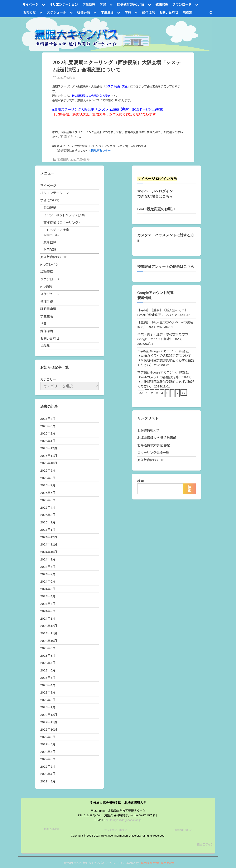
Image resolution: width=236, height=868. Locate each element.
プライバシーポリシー (117, 830)
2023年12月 (49, 626)
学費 (128, 12)
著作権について (183, 830)
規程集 (188, 12)
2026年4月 (48, 419)
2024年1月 (48, 618)
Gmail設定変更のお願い (156, 209)
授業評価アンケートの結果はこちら (166, 267)
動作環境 (148, 12)
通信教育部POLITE (131, 4)
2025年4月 (48, 507)
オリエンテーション (64, 4)
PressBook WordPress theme (157, 863)
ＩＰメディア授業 (56, 230)
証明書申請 (48, 309)
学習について (50, 200)
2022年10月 (49, 729)
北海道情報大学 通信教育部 (157, 438)
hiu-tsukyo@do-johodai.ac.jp (124, 820)
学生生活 (107, 12)
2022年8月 (48, 744)
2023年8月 (48, 656)
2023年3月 (48, 692)
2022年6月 (48, 759)
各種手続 (84, 12)
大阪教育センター (100, 151)
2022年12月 (49, 715)
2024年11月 (49, 544)
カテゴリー (48, 379)
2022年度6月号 (80, 160)
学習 (103, 4)
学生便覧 (89, 4)
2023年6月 (48, 670)
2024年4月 (48, 596)
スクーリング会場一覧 (153, 453)
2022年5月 (48, 767)
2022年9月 (48, 737)
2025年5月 (48, 500)
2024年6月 (48, 581)
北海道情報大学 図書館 (154, 445)
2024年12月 (49, 537)
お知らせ (30, 12)
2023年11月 (49, 633)
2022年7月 (48, 752)
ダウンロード (182, 4)
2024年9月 (48, 559)
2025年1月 (48, 530)
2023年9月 (48, 648)
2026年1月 (48, 441)
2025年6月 (48, 493)
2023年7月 (48, 663)
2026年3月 (48, 426)
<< (141, 393)
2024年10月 (49, 552)
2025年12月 (49, 448)
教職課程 (162, 4)
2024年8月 (48, 567)
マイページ (30, 4)
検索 (140, 481)
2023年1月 (48, 707)
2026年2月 (48, 433)
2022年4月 (48, 774)
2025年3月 (48, 515)
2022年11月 (49, 722)
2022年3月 (48, 781)
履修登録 (50, 242)
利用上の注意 (51, 829)
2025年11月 (49, 456)
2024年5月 (48, 589)
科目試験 (50, 250)
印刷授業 (50, 208)
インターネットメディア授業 (64, 215)
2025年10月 (49, 463)
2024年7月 (48, 574)
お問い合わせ (169, 12)
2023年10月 (49, 641)
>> (184, 393)
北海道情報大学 (148, 430)
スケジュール (56, 12)
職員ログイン (205, 845)
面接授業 (63, 160)
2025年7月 (48, 485)
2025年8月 (48, 478)
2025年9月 (48, 470)
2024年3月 (48, 604)
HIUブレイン (49, 265)
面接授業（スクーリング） (62, 223)
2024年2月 (48, 611)
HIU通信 (46, 287)
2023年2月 (48, 700)
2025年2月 (48, 522)
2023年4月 (48, 685)
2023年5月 (48, 678)
